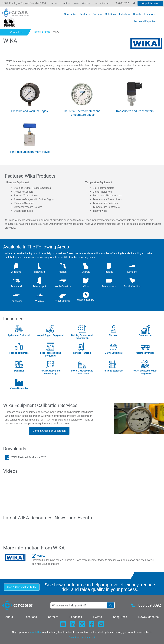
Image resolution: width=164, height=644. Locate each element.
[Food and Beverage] (19, 347)
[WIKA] (34, 556)
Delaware (39, 272)
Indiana (109, 272)
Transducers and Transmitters (135, 111)
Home (36, 32)
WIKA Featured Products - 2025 (29, 457)
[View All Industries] (19, 382)
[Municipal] (19, 364)
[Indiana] (109, 266)
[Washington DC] (86, 295)
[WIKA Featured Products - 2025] (7, 457)
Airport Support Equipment (50, 335)
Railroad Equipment (114, 371)
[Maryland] (16, 281)
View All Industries (19, 388)
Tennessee (16, 301)
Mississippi (39, 286)
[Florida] (63, 266)
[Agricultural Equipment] (19, 329)
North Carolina (63, 286)
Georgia (86, 272)
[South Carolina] (132, 281)
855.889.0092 (122, 3)
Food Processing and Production (51, 354)
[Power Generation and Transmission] (82, 364)
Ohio (86, 286)
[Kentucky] (132, 266)
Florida (63, 272)
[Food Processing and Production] (50, 347)
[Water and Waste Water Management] (145, 364)
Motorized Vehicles (145, 353)
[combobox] (79, 605)
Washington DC (86, 300)
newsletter (35, 632)
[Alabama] (16, 266)
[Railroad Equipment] (114, 364)
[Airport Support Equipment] (50, 329)
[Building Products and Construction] (82, 329)
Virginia (39, 301)
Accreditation (102, 3)
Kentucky (132, 272)
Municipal (19, 371)
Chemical (113, 335)
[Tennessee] (16, 295)
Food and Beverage (19, 353)
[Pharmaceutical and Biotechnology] (50, 364)
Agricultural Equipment (19, 335)
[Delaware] (39, 266)
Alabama (16, 272)
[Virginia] (39, 295)
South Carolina (132, 286)
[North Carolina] (63, 281)
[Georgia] (86, 266)
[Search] (111, 605)
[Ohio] (86, 281)
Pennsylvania (109, 286)
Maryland (16, 286)
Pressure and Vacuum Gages (30, 111)
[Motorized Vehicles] (145, 347)
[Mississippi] (39, 281)
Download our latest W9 (82, 638)
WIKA (41, 556)
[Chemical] (114, 329)
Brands (46, 32)
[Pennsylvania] (109, 281)
